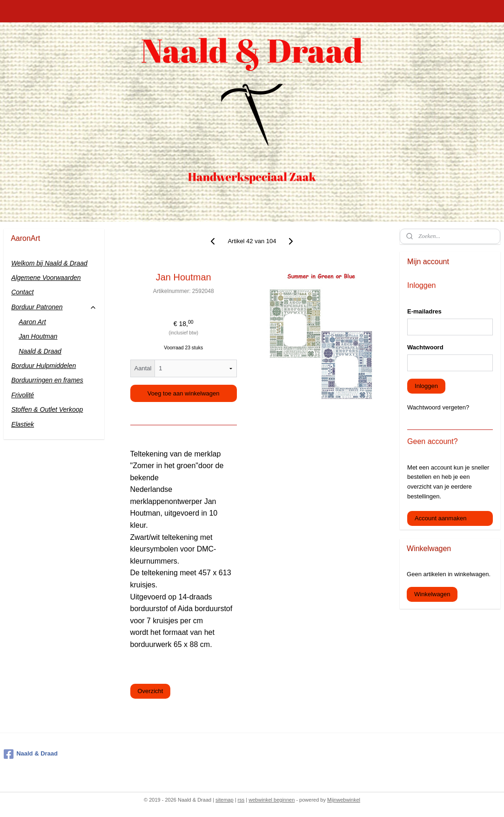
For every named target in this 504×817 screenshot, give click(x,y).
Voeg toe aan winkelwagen (184, 393)
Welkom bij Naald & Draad (49, 263)
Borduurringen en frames (47, 380)
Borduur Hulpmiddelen (44, 366)
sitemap (225, 800)
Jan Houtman (38, 336)
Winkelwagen (432, 594)
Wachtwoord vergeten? (438, 407)
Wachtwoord (425, 347)
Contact (22, 292)
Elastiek (23, 424)
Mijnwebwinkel (344, 800)
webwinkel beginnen (272, 800)
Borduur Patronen (54, 307)
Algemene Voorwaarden (46, 278)
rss (241, 800)
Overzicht (151, 691)
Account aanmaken (440, 518)
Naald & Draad (40, 351)
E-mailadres (424, 311)
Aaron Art (32, 322)
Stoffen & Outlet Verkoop (47, 409)
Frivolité (23, 395)
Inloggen (426, 386)
